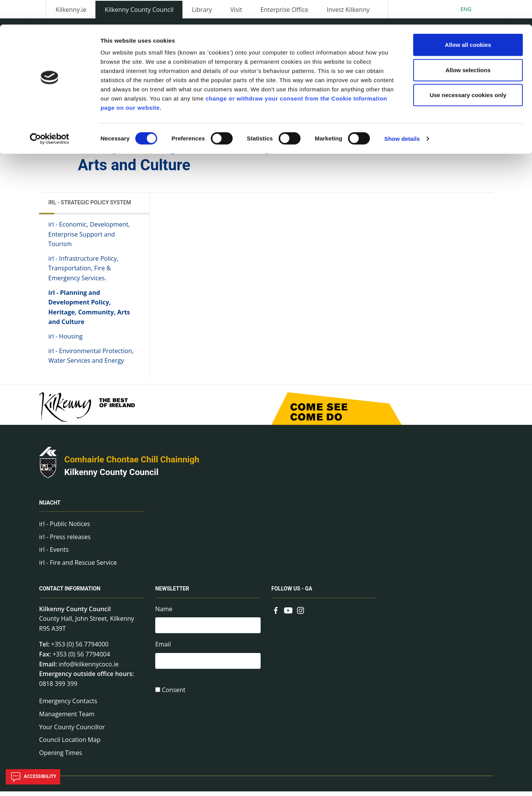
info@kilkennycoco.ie (89, 668)
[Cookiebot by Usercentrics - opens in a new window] (50, 114)
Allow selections (468, 45)
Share (361, 138)
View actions (404, 138)
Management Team (67, 718)
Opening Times (61, 757)
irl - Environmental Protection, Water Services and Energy (91, 360)
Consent (174, 696)
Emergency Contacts (68, 706)
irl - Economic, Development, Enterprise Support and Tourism (89, 238)
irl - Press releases (65, 541)
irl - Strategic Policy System (90, 207)
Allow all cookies (468, 20)
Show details (402, 114)
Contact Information (70, 593)
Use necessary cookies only (468, 70)
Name (164, 613)
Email (163, 650)
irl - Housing (65, 340)
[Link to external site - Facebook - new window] (276, 614)
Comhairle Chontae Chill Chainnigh (132, 464)
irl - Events (54, 554)
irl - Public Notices (65, 528)
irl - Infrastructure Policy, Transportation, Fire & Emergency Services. (83, 272)
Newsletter (172, 593)
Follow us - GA (292, 593)
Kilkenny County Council (112, 477)
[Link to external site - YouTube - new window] (288, 614)
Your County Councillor (72, 731)
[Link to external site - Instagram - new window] (300, 614)
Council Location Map (70, 744)
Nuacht (50, 507)
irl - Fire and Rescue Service (78, 567)
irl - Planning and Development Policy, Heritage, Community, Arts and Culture (89, 312)
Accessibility (33, 777)
